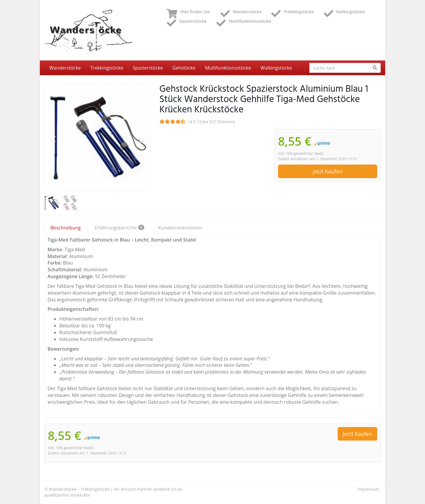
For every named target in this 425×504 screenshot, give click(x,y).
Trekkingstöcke (107, 68)
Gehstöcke (184, 68)
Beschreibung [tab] (66, 228)
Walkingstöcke (276, 68)
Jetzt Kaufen (328, 171)
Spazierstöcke (148, 68)
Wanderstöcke (65, 68)
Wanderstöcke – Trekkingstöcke (79, 489)
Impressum (368, 489)
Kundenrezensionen (180, 228)
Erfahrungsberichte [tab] (119, 228)
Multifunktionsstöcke (228, 68)
